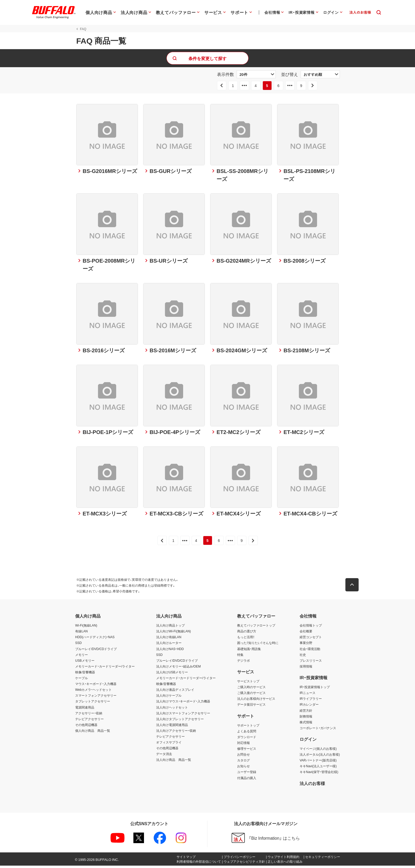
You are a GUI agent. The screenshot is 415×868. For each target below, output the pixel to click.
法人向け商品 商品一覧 (174, 762)
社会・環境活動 (310, 651)
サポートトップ (248, 728)
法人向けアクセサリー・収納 (176, 733)
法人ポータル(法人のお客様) (320, 757)
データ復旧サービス (251, 707)
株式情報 (306, 724)
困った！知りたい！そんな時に (258, 645)
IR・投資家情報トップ (315, 689)
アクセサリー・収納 (89, 715)
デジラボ (243, 663)
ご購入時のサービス (251, 689)
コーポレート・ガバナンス (318, 730)
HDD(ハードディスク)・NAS (95, 639)
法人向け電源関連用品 (172, 727)
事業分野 (306, 645)
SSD (78, 645)
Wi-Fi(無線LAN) (86, 628)
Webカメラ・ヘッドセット (93, 692)
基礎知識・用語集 (249, 651)
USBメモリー (85, 663)
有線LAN (81, 634)
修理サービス (247, 751)
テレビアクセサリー (89, 721)
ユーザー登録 (247, 774)
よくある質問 (247, 733)
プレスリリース (311, 663)
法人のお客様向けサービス (256, 701)
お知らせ (243, 769)
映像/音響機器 (85, 674)
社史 (303, 657)
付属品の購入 (247, 780)
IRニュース (308, 695)
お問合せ (243, 757)
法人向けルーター (169, 645)
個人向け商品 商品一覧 (93, 733)
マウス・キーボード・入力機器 (96, 686)
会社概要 (306, 634)
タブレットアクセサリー (93, 704)
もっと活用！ (246, 639)
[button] (353, 587)
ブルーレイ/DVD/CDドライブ (96, 651)
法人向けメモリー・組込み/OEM (179, 669)
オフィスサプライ (169, 744)
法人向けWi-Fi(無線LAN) (173, 634)
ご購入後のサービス (251, 695)
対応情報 (243, 745)
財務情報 (306, 719)
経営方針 (306, 713)
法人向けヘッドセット (172, 710)
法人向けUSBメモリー (172, 674)
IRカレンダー (309, 707)
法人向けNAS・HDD (170, 651)
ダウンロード (247, 739)
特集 (240, 657)
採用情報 (306, 669)
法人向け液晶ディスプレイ (175, 692)
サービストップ (248, 683)
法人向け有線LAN (169, 639)
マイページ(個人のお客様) (318, 751)
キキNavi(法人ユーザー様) (318, 769)
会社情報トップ (311, 628)
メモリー (82, 657)
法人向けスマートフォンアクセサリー (183, 715)
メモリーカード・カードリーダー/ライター (105, 669)
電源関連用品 (85, 710)
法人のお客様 (312, 785)
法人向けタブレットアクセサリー (180, 721)
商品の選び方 (247, 634)
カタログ (243, 763)
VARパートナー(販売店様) (318, 763)
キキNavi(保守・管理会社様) (319, 774)
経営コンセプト (311, 639)
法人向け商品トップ (170, 628)
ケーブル (82, 680)
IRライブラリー (311, 701)
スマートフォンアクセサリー (96, 698)
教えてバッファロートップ (256, 628)
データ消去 (164, 756)
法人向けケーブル (169, 698)
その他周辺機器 (86, 727)
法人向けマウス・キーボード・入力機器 (183, 704)
